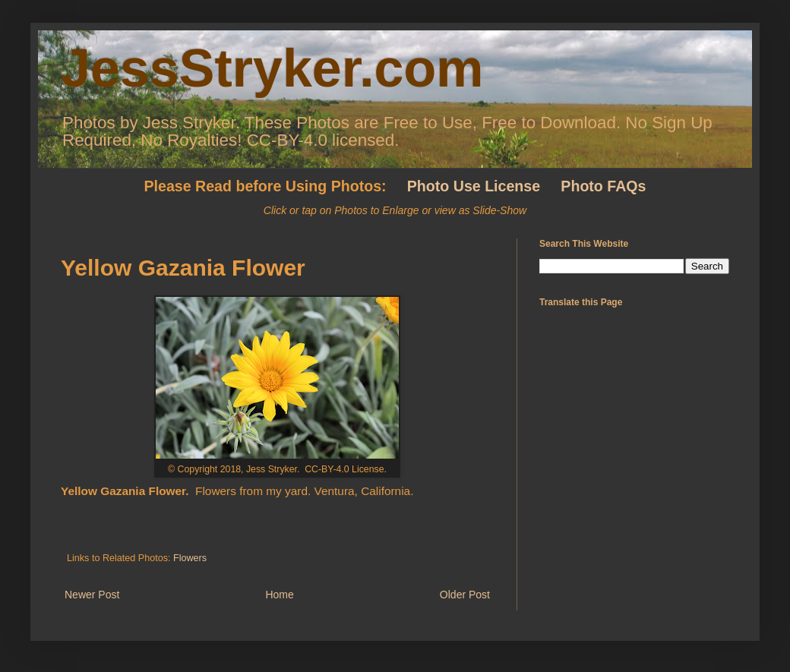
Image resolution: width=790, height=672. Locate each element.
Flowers (190, 558)
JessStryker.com (272, 68)
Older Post (465, 595)
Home (279, 595)
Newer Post (92, 595)
